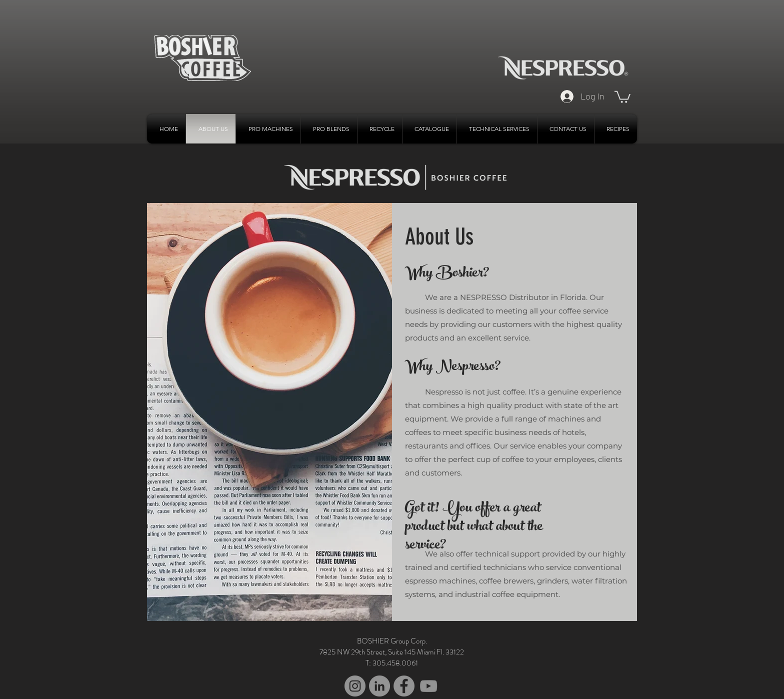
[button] (622, 96)
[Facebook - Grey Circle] (404, 686)
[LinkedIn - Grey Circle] (379, 686)
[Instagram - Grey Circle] (355, 686)
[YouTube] (428, 686)
